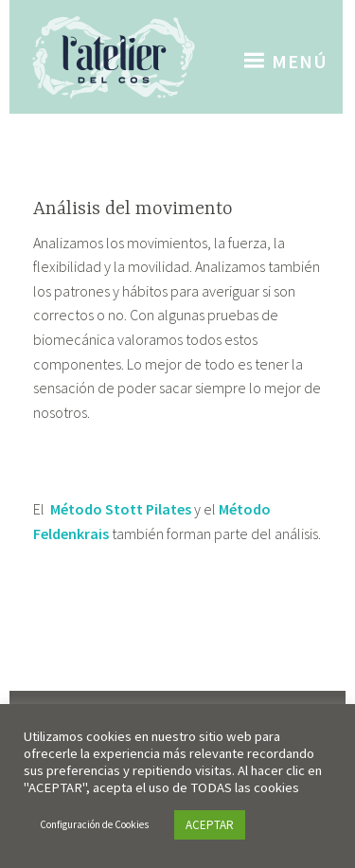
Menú (300, 61)
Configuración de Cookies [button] (94, 824)
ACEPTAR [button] (210, 825)
